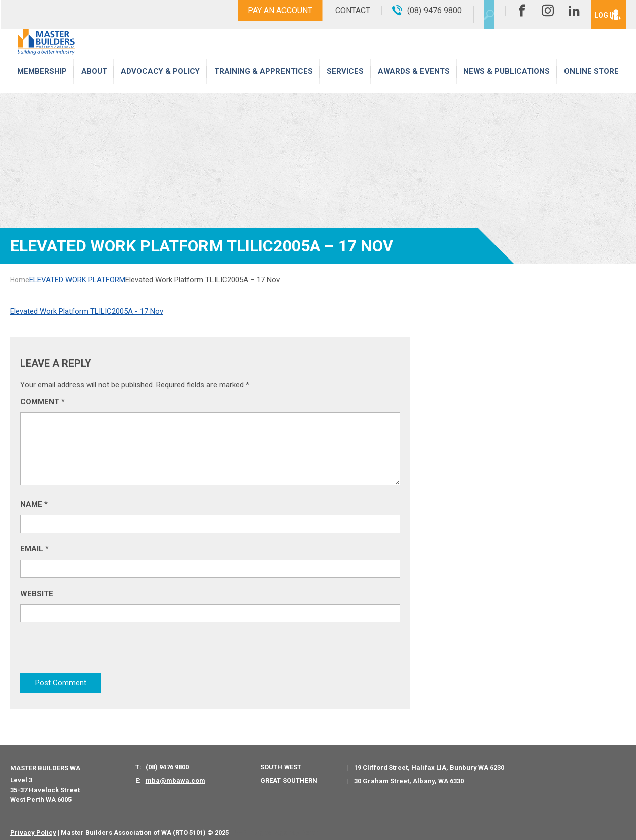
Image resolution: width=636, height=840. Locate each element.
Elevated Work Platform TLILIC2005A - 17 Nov (87, 311)
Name (34, 504)
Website (37, 594)
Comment (43, 402)
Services (346, 82)
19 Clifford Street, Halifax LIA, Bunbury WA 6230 (429, 760)
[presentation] (97, 652)
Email (34, 549)
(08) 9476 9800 (167, 760)
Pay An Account (262, 10)
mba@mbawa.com (175, 773)
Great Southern (289, 772)
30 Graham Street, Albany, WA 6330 (409, 773)
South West (281, 760)
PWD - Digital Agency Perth (275, 825)
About (94, 82)
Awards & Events (413, 82)
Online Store (592, 82)
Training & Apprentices (264, 82)
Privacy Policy (33, 825)
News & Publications (506, 82)
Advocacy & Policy (161, 82)
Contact (335, 10)
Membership (42, 82)
